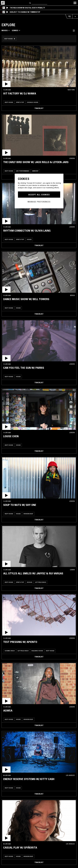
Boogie (30, 582)
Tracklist (39, 108)
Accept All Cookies (39, 195)
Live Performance (23, 171)
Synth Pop (20, 102)
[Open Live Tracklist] (69, 16)
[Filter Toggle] (74, 31)
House (29, 239)
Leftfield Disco (41, 582)
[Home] (3, 3)
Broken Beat (28, 514)
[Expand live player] (75, 16)
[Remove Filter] (10, 39)
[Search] (30, 3)
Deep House (9, 102)
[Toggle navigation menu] (75, 3)
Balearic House (37, 651)
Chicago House (33, 102)
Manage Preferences (39, 202)
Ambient (35, 171)
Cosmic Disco (10, 651)
